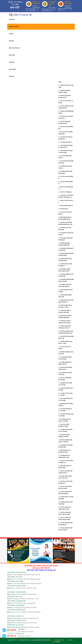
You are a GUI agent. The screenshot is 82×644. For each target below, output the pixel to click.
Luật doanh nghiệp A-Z (66, 206)
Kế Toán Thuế (63, 209)
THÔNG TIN (12, 62)
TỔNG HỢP (12, 77)
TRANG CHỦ (12, 20)
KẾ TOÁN (11, 34)
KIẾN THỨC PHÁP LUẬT (14, 48)
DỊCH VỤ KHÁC (12, 69)
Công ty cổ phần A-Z (65, 192)
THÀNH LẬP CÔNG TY (14, 27)
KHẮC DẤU (11, 41)
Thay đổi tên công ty (65, 142)
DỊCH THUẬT (12, 55)
